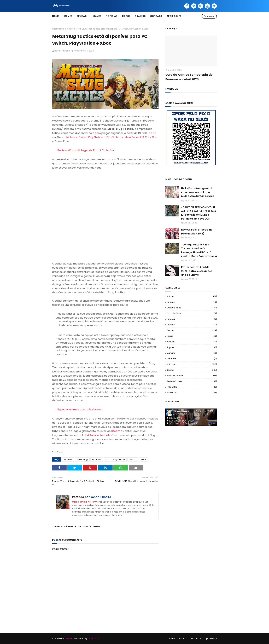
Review (192, 370)
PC (155, 133)
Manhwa (192, 359)
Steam (116, 431)
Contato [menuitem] (156, 16)
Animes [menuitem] (68, 16)
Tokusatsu (192, 387)
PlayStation (119, 459)
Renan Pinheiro (62, 51)
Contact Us (195, 638)
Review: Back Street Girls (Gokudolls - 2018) (197, 232)
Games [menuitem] (97, 16)
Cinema (192, 302)
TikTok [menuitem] (126, 16)
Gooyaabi (93, 638)
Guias (192, 336)
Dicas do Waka (192, 313)
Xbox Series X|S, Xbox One (141, 137)
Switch (133, 459)
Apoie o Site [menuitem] (174, 16)
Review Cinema (192, 376)
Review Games (192, 381)
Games (68, 459)
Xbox (71, 29)
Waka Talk (192, 393)
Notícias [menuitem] (112, 16)
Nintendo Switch (77, 137)
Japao (192, 347)
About (182, 638)
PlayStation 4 (115, 137)
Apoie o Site (211, 638)
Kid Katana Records (98, 435)
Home (172, 638)
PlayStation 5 (97, 137)
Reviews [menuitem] (82, 16)
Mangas (192, 353)
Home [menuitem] (56, 16)
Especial (192, 319)
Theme (68, 638)
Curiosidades (192, 308)
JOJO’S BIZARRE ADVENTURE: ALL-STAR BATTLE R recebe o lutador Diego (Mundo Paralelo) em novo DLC (199, 213)
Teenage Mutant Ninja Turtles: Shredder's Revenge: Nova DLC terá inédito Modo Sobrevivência (199, 250)
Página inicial (59, 29)
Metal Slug (82, 459)
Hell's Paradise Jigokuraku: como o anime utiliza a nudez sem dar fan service (198, 192)
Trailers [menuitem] (140, 16)
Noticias (97, 459)
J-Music (192, 342)
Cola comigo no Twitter (86, 502)
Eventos (192, 325)
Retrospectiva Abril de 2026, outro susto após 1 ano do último (197, 271)
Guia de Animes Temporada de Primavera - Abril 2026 (189, 77)
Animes (192, 296)
